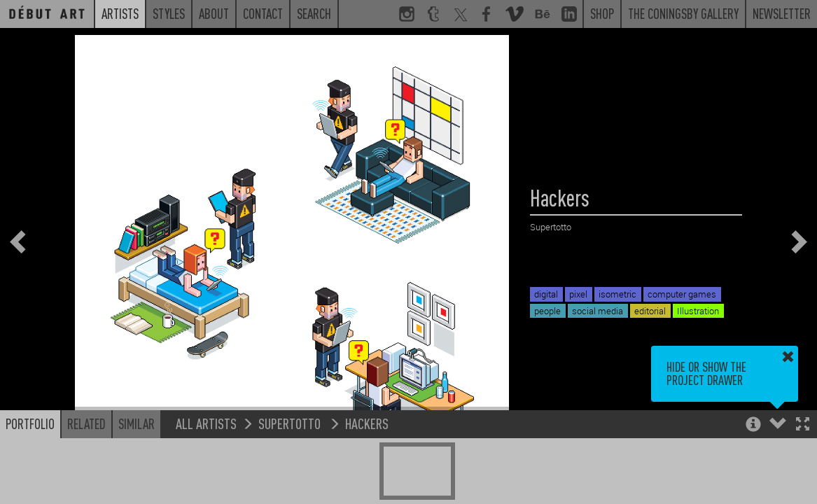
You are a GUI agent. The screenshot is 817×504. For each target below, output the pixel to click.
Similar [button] (137, 423)
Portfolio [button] (30, 423)
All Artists (206, 423)
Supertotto (291, 423)
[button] (803, 425)
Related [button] (86, 423)
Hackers (367, 423)
